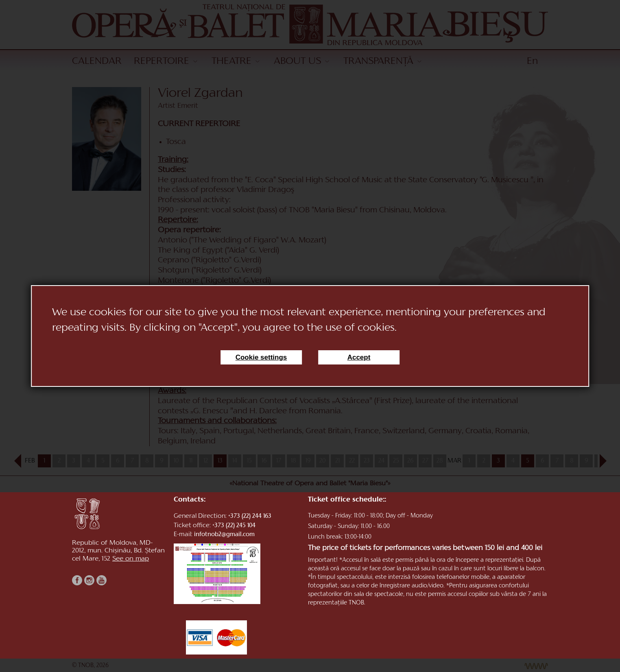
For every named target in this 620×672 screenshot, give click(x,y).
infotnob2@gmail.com (224, 535)
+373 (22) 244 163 (250, 516)
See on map (131, 559)
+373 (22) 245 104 (234, 526)
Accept (359, 357)
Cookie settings (261, 357)
